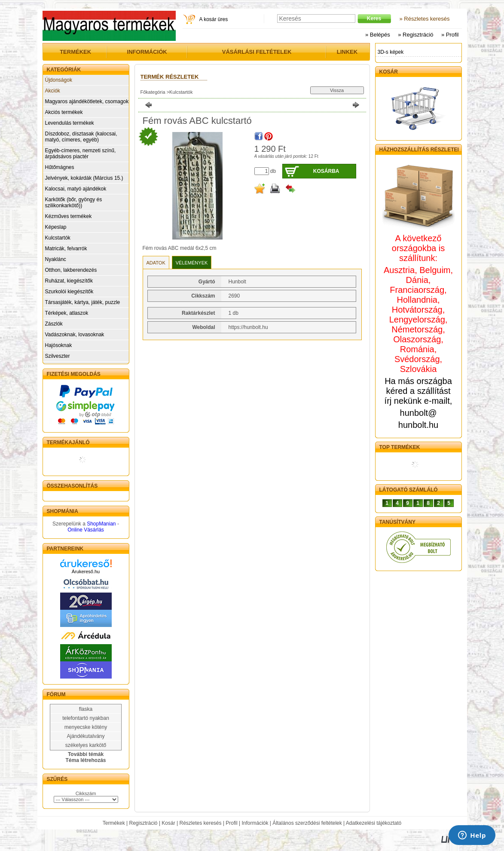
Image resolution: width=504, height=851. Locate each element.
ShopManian (101, 524)
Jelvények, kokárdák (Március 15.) (84, 178)
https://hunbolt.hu (248, 327)
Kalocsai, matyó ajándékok (76, 189)
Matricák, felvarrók (66, 249)
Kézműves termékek (69, 216)
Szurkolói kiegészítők (69, 292)
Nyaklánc (56, 259)
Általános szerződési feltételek (307, 823)
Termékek (114, 823)
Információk (255, 823)
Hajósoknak (59, 345)
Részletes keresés (201, 823)
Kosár (168, 823)
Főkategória (153, 92)
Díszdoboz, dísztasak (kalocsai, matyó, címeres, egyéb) (81, 137)
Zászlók (54, 324)
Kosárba (326, 171)
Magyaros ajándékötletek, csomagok (87, 101)
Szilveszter (58, 356)
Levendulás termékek (70, 123)
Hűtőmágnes (60, 167)
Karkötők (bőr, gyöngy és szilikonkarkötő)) (74, 203)
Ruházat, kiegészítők (69, 281)
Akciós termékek (64, 112)
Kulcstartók (58, 238)
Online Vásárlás (86, 530)
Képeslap (56, 227)
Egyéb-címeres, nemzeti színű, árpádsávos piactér (81, 154)
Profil (231, 823)
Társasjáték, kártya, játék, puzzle (83, 302)
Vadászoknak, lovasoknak (75, 335)
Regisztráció (144, 823)
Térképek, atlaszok (67, 313)
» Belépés (378, 35)
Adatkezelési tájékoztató (374, 823)
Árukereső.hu (86, 571)
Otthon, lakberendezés (71, 270)
